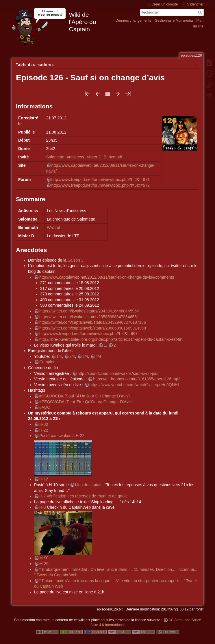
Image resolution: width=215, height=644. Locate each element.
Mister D (94, 157)
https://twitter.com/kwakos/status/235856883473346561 (89, 317)
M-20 (44, 564)
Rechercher (201, 12)
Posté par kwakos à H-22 (62, 436)
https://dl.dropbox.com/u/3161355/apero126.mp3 (137, 379)
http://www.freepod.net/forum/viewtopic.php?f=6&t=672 (101, 185)
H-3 (43, 507)
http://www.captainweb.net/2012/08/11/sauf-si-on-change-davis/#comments (107, 277)
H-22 (44, 430)
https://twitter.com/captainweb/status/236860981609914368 (93, 328)
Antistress (75, 157)
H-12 (44, 479)
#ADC (45, 407)
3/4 (85, 356)
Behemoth (113, 157)
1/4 (59, 356)
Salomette (55, 157)
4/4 (98, 356)
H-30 (44, 424)
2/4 (72, 356)
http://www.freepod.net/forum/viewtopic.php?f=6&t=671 (101, 179)
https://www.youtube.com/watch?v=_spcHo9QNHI (134, 385)
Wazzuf (53, 227)
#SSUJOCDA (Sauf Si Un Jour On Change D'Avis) (85, 396)
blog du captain (89, 485)
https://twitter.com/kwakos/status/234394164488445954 (89, 311)
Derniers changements (133, 21)
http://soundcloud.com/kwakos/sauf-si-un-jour (118, 373)
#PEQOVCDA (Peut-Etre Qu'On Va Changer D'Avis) (86, 402)
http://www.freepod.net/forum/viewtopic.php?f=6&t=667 (88, 334)
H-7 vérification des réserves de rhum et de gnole (84, 496)
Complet (47, 362)
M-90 (44, 558)
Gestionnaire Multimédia (174, 21)
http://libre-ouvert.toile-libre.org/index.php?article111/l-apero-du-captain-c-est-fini (111, 339)
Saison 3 (75, 260)
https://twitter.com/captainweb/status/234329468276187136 (93, 322)
